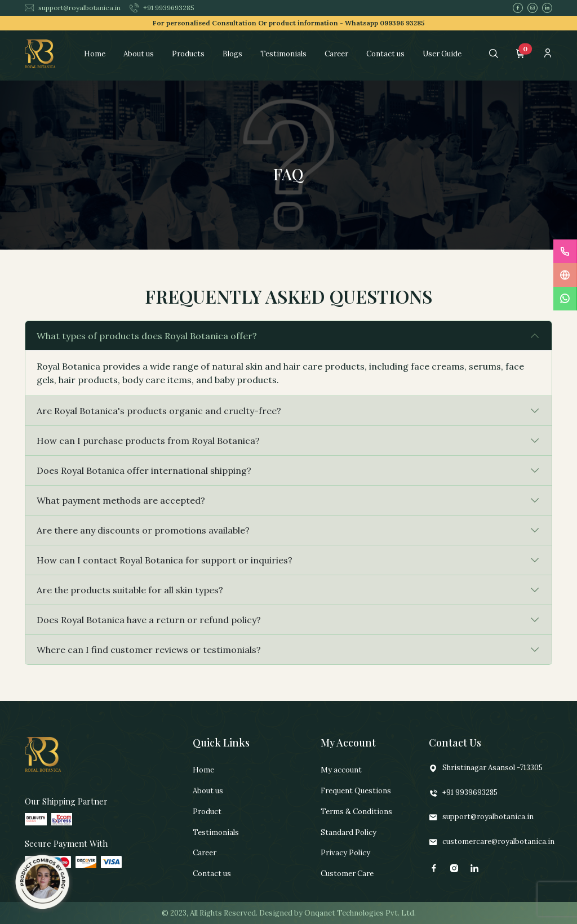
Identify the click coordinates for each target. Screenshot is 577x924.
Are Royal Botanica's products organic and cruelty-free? (159, 411)
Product (207, 812)
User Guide (442, 54)
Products (188, 54)
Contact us (385, 54)
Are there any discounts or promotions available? (143, 530)
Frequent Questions (356, 791)
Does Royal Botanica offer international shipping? (144, 470)
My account (341, 770)
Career (336, 54)
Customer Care (347, 874)
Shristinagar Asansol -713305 (486, 768)
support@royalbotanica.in (73, 8)
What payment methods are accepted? (121, 500)
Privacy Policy (345, 853)
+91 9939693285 (162, 8)
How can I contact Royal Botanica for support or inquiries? (165, 560)
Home (95, 54)
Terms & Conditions (356, 812)
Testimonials (283, 54)
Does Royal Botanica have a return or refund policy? (149, 620)
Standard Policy (349, 832)
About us (139, 54)
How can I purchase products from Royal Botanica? (148, 441)
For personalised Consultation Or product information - (289, 23)
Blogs (232, 54)
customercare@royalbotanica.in (492, 842)
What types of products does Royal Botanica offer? (147, 336)
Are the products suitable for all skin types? (130, 590)
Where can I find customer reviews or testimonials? (149, 650)
